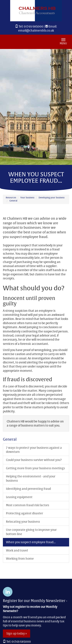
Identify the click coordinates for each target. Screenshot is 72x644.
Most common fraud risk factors (28, 505)
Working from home (20, 559)
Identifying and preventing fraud (28, 489)
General (13, 201)
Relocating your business (23, 522)
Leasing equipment (19, 497)
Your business (27, 198)
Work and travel (17, 550)
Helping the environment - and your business (31, 478)
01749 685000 (34, 26)
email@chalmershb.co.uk (36, 30)
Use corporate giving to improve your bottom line (31, 532)
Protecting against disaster (24, 513)
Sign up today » (17, 633)
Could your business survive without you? (34, 460)
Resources (11, 198)
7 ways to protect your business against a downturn (34, 450)
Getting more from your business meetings (35, 468)
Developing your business (52, 198)
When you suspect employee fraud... (31, 542)
